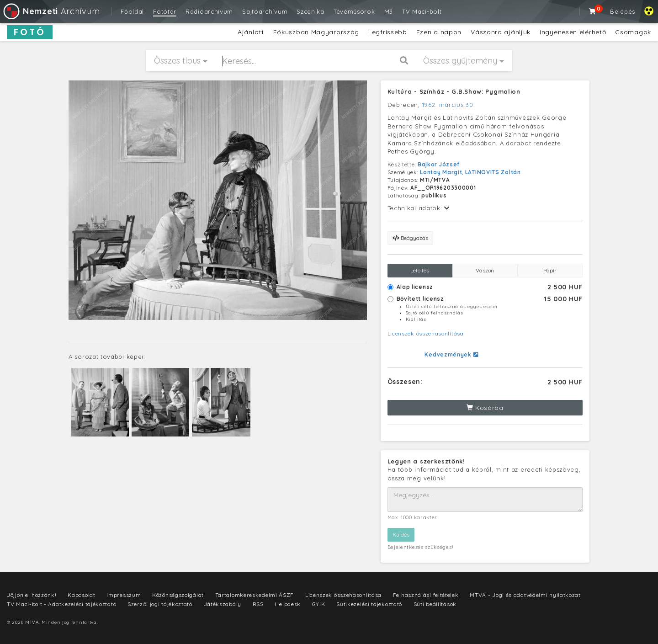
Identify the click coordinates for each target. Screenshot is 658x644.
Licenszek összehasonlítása (426, 333)
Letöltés (420, 270)
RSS (258, 604)
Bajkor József (439, 164)
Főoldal (132, 11)
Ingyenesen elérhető (573, 32)
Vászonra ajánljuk (501, 32)
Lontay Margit (441, 172)
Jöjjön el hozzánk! (32, 595)
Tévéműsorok (354, 11)
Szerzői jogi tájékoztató (160, 604)
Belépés (623, 11)
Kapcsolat (81, 595)
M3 (389, 11)
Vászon (485, 270)
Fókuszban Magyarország (316, 32)
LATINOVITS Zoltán (493, 172)
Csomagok (633, 32)
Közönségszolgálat (178, 595)
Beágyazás (410, 238)
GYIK (319, 604)
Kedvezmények (451, 354)
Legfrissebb (388, 32)
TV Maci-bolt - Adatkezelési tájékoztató (61, 604)
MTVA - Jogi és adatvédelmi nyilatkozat (525, 595)
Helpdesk (288, 604)
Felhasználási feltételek (426, 595)
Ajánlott (251, 32)
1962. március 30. (449, 105)
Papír (550, 270)
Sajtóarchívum (265, 11)
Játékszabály (223, 604)
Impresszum (124, 595)
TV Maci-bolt (422, 11)
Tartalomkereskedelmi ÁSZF (255, 595)
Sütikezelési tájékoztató (369, 604)
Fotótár (165, 11)
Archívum (51, 11)
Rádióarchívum (209, 11)
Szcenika (310, 11)
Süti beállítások (435, 604)
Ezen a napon (439, 32)
